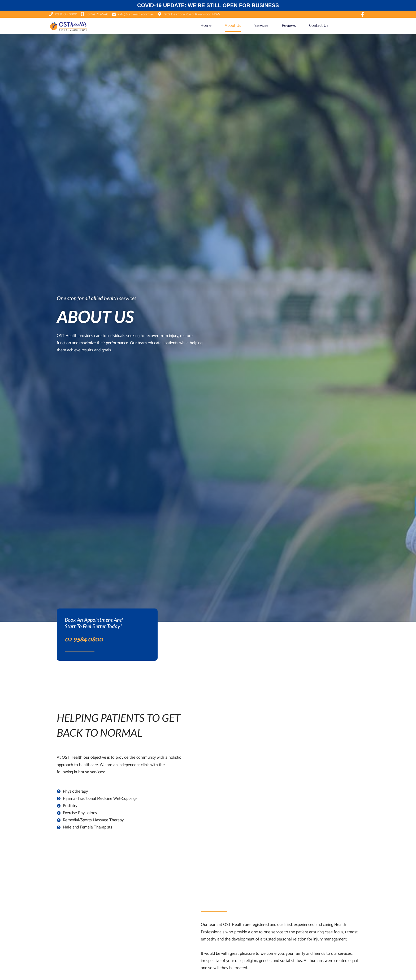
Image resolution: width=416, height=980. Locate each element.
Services (261, 26)
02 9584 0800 (84, 640)
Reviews (289, 26)
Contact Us (319, 26)
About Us (233, 26)
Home (206, 26)
